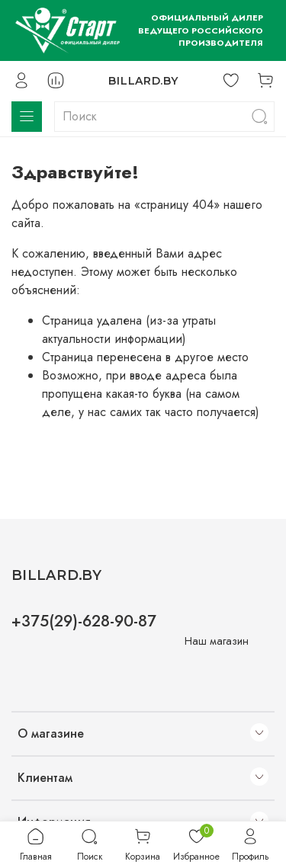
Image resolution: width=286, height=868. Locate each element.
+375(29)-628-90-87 (84, 621)
